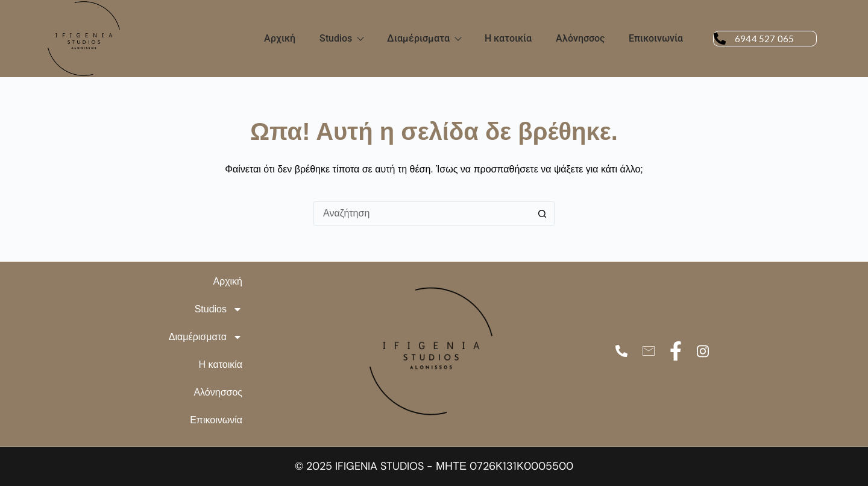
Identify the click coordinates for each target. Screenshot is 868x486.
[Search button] (542, 213)
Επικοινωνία (656, 38)
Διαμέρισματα (424, 38)
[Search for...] (422, 213)
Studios (341, 38)
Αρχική (280, 38)
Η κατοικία (508, 38)
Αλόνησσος (580, 38)
